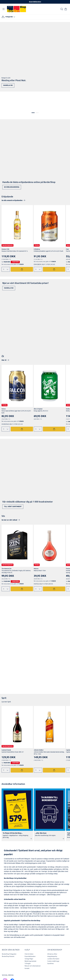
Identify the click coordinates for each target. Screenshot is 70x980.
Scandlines (51, 946)
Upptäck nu (9, 590)
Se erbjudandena (12, 169)
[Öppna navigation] (4, 9)
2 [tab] (37, 95)
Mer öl (4, 343)
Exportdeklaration (35, 2)
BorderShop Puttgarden (9, 936)
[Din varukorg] (66, 9)
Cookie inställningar (53, 944)
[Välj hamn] (8, 17)
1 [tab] (33, 95)
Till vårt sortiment (13, 489)
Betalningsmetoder (31, 944)
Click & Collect (29, 936)
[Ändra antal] (6, 252)
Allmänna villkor (52, 936)
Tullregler (28, 946)
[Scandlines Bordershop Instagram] (6, 965)
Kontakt (27, 951)
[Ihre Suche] (62, 9)
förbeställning (36, 894)
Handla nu (8, 85)
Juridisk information (53, 941)
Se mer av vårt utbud (9, 502)
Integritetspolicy (52, 939)
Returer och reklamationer (33, 948)
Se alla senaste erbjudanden (12, 183)
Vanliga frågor (29, 941)
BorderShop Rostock (8, 939)
